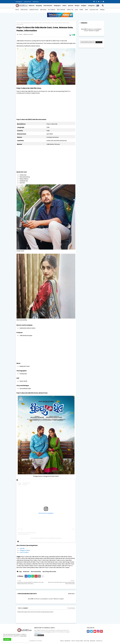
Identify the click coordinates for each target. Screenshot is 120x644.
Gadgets (84, 6)
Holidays (102, 10)
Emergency (19, 2)
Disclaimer (67, 641)
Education (36, 2)
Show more (71, 594)
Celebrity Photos (34, 10)
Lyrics (76, 10)
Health (81, 10)
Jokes (86, 10)
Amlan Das (26, 572)
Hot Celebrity (52, 10)
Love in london (24, 552)
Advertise (93, 641)
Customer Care (94, 10)
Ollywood (31, 6)
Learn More (23, 636)
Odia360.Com (33, 641)
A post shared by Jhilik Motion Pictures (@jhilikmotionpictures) (46, 538)
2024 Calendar (61, 10)
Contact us (37, 633)
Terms (73, 641)
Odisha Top (70, 10)
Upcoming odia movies (27, 23)
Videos (64, 6)
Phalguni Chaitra (25, 550)
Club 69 (22, 548)
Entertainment (48, 6)
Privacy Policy (79, 641)
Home (17, 10)
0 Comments (71, 608)
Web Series (43, 10)
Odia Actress (24, 10)
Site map (87, 641)
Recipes (77, 6)
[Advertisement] (46, 107)
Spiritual (71, 6)
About (62, 641)
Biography (39, 6)
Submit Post (28, 2)
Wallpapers (57, 6)
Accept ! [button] (7, 639)
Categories (91, 6)
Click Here (99, 42)
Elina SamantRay (36, 572)
